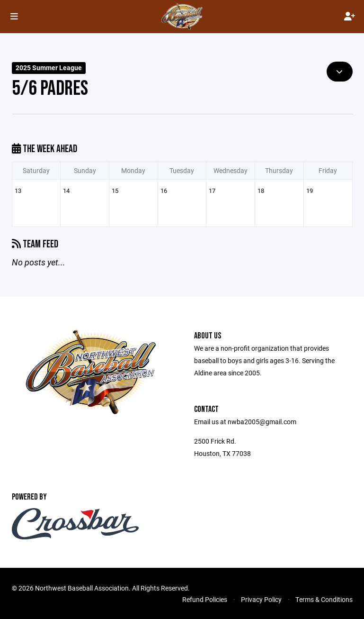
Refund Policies (205, 599)
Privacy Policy (261, 599)
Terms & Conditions (324, 599)
